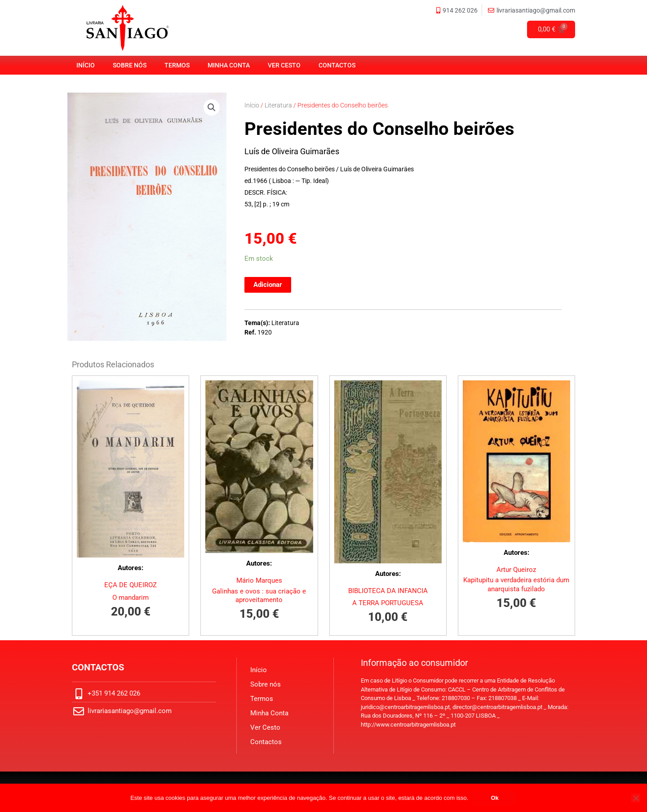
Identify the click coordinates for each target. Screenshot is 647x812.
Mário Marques (259, 580)
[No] (636, 798)
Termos (177, 65)
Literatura (278, 105)
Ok (494, 798)
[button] (212, 107)
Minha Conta (229, 65)
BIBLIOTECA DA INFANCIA (388, 591)
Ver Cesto (284, 65)
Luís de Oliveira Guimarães (292, 151)
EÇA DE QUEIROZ (131, 585)
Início (86, 65)
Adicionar (268, 285)
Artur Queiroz (516, 570)
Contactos (337, 65)
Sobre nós (130, 65)
